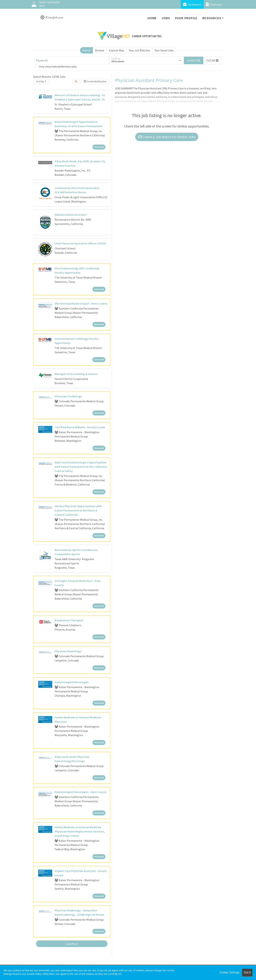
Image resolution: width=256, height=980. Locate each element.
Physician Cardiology (68, 396)
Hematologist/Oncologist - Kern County (81, 792)
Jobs (166, 18)
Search (86, 50)
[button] (212, 60)
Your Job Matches (139, 50)
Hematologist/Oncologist (72, 682)
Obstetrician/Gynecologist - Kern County (81, 303)
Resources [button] (212, 18)
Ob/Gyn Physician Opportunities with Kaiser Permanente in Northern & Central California (78, 510)
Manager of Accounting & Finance (76, 374)
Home (152, 18)
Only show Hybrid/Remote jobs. (58, 66)
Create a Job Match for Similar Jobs (167, 137)
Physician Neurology (68, 651)
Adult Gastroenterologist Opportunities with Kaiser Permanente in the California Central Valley (81, 467)
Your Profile (186, 18)
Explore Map (117, 50)
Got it (247, 972)
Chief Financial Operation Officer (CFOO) (80, 243)
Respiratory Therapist (69, 620)
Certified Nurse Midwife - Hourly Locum (80, 427)
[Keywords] (72, 60)
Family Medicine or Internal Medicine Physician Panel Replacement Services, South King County (80, 831)
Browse (100, 50)
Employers (214, 4)
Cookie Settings (230, 972)
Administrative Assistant (70, 215)
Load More (72, 944)
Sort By (40, 81)
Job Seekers (192, 4)
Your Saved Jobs (164, 50)
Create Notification (95, 81)
